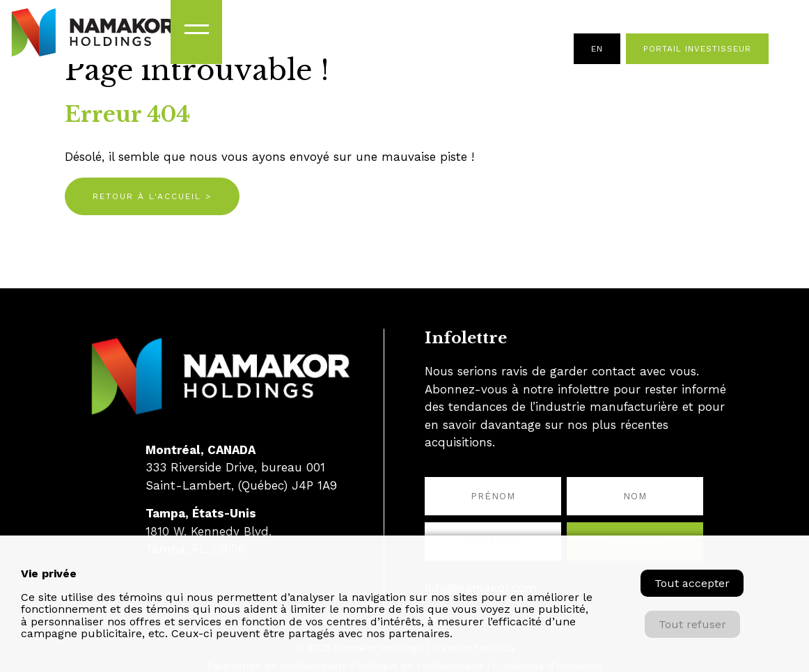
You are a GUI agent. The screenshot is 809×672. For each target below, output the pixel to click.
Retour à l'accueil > (152, 196)
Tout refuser (692, 624)
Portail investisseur (697, 49)
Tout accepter (692, 583)
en (597, 49)
